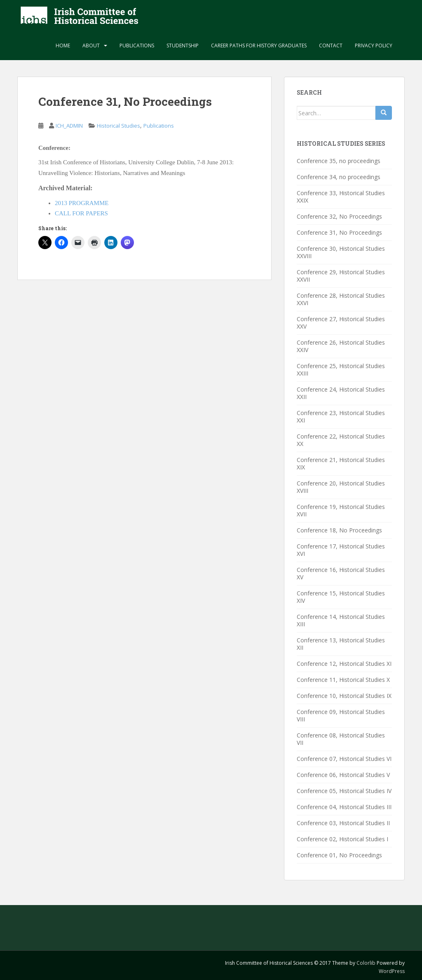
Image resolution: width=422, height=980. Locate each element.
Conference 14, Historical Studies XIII (341, 620)
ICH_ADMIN (69, 126)
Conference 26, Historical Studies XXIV (341, 346)
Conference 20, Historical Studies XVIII (341, 487)
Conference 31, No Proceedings (339, 232)
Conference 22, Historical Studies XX (341, 440)
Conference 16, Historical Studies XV (341, 573)
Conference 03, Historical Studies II (343, 823)
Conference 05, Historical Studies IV (344, 791)
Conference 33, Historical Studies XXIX (341, 197)
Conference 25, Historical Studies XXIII (341, 370)
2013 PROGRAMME (82, 203)
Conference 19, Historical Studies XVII (341, 510)
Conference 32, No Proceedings (339, 216)
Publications (137, 45)
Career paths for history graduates (259, 45)
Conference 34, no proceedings (339, 177)
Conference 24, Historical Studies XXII (341, 393)
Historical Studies (118, 126)
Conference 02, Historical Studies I (342, 839)
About (91, 45)
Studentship (183, 45)
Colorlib (366, 963)
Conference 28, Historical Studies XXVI (341, 299)
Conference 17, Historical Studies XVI (341, 550)
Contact (331, 45)
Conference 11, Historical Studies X (343, 680)
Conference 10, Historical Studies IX (344, 696)
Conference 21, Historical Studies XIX (341, 463)
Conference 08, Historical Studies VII (341, 739)
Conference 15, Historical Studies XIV (341, 597)
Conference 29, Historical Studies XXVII (341, 276)
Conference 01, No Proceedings (339, 855)
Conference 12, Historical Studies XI (344, 664)
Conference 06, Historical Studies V (343, 775)
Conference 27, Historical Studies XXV (341, 323)
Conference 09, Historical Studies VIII (341, 715)
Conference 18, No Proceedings (339, 530)
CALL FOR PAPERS (81, 213)
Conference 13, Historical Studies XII (341, 644)
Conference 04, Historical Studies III (344, 807)
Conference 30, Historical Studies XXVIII (341, 252)
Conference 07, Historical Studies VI (344, 759)
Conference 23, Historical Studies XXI (341, 416)
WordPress (392, 971)
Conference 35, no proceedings (339, 161)
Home (63, 45)
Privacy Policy (374, 45)
